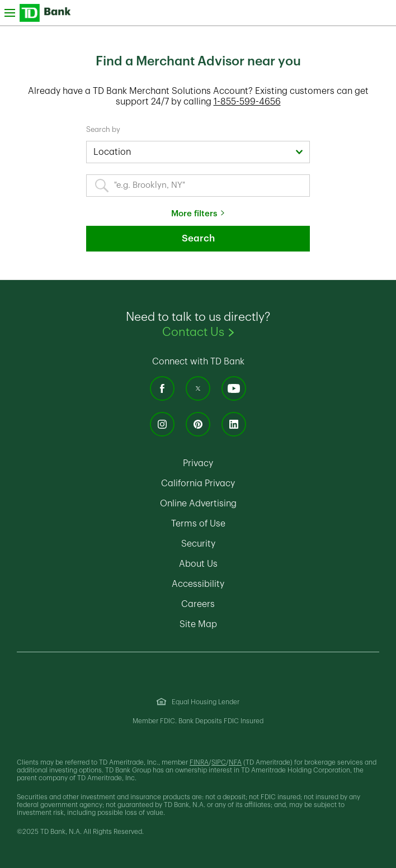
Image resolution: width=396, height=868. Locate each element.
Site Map (246, 624)
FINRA (199, 762)
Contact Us (260, 331)
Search (198, 238)
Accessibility (245, 584)
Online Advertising (246, 504)
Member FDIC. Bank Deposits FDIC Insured (198, 721)
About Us (246, 564)
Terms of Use (246, 524)
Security (246, 544)
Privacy (245, 463)
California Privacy (245, 483)
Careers (245, 604)
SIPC (219, 762)
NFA (235, 762)
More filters (194, 214)
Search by (103, 129)
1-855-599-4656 (247, 102)
